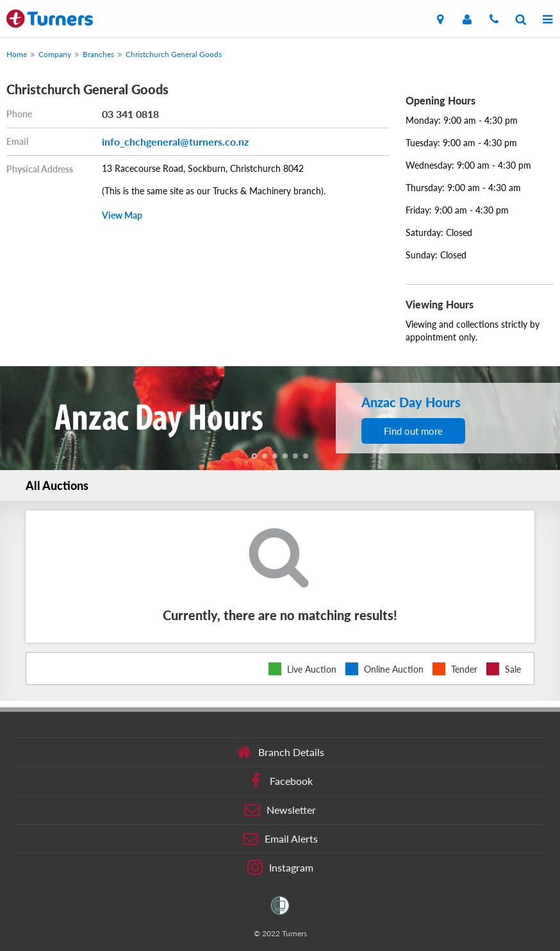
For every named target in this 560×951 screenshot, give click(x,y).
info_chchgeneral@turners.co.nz (175, 141)
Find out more (413, 431)
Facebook (280, 781)
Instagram (280, 868)
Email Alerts (280, 839)
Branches (98, 54)
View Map (122, 215)
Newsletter (280, 810)
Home (17, 54)
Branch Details (280, 752)
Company (55, 54)
